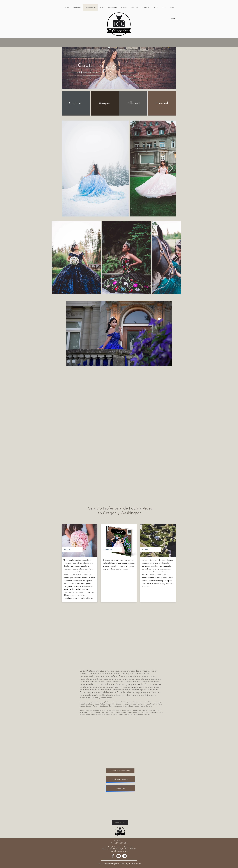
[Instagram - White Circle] (124, 856)
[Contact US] (120, 788)
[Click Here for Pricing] (121, 779)
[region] (119, 68)
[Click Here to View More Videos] (120, 771)
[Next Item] (171, 168)
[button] (173, 19)
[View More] (120, 822)
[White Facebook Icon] (113, 856)
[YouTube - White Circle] (119, 856)
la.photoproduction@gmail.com (121, 847)
